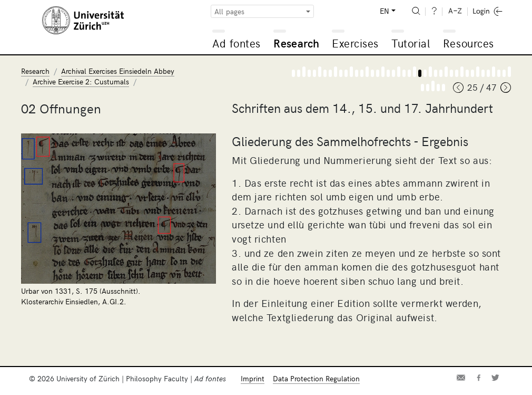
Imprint (253, 378)
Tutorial (411, 43)
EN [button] (385, 11)
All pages (229, 11)
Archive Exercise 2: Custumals (81, 81)
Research (296, 43)
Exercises (355, 43)
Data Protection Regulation (316, 378)
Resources (469, 43)
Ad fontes (237, 43)
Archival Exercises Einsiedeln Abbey (118, 71)
